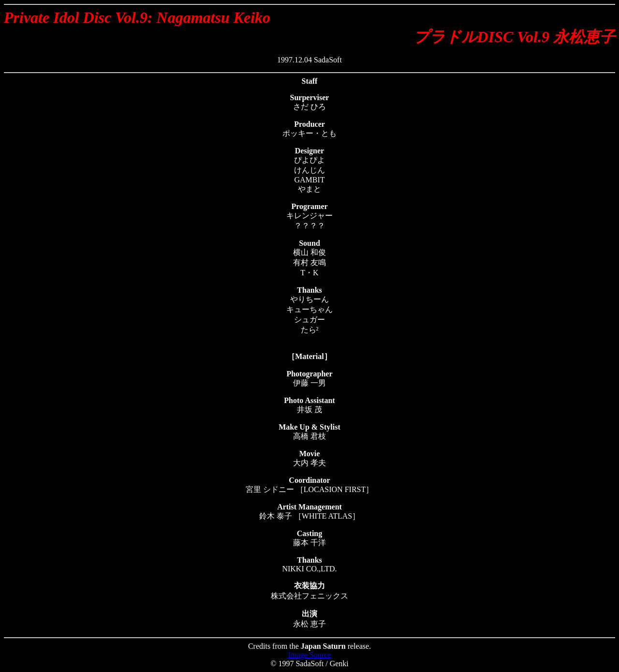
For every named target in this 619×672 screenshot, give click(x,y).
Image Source (309, 655)
